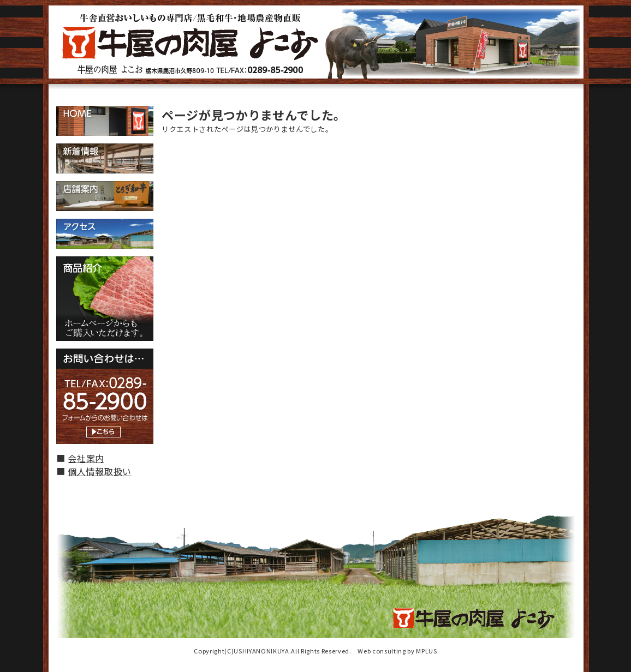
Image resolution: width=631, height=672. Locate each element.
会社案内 (86, 458)
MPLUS (426, 651)
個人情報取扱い (100, 471)
